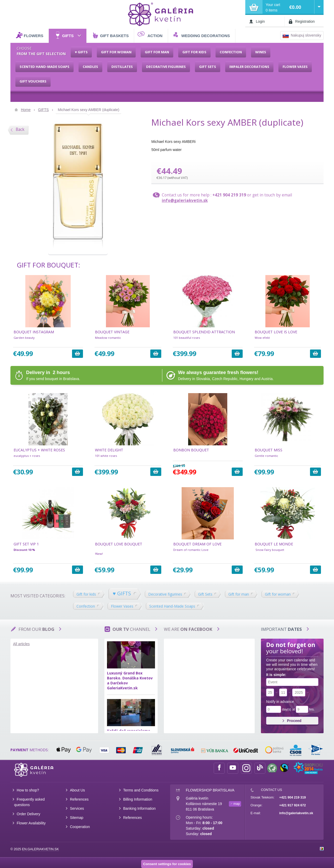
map (237, 804)
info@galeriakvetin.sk (185, 200)
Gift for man (239, 594)
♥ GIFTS (122, 593)
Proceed (292, 721)
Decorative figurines (165, 594)
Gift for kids (86, 594)
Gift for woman (278, 594)
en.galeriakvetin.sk (40, 849)
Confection (86, 606)
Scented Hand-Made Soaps (172, 606)
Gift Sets (205, 594)
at (294, 709)
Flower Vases (122, 606)
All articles (21, 644)
